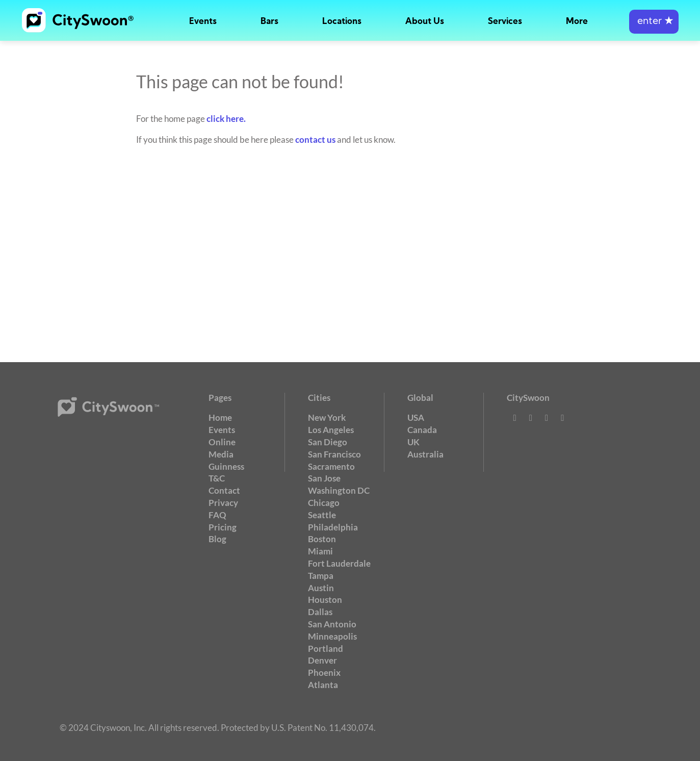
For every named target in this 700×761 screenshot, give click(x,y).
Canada (422, 430)
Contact (224, 490)
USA (416, 417)
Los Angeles (331, 430)
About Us (425, 22)
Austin (321, 588)
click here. (226, 119)
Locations (342, 22)
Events (203, 22)
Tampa (321, 576)
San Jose (324, 478)
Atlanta (323, 685)
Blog (217, 539)
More (577, 22)
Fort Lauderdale (339, 563)
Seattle (322, 515)
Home (220, 417)
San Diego (328, 442)
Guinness (226, 466)
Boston (322, 539)
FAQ (217, 515)
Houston (325, 600)
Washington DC (339, 490)
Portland (326, 649)
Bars (269, 22)
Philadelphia (333, 527)
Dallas (320, 612)
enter (654, 22)
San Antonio (332, 624)
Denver (322, 660)
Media (221, 454)
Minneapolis (332, 636)
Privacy (223, 503)
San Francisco (334, 454)
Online (222, 442)
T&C (217, 478)
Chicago (324, 503)
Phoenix (324, 673)
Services (505, 22)
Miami (320, 551)
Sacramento (331, 466)
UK (413, 442)
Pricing (223, 527)
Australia (425, 454)
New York (327, 417)
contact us (315, 139)
